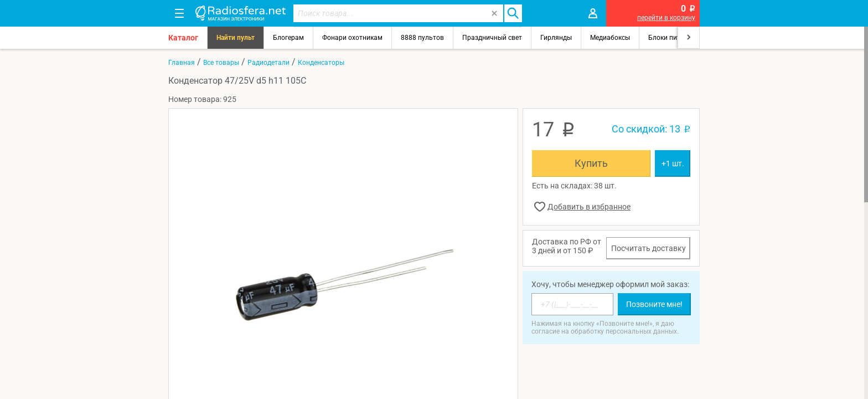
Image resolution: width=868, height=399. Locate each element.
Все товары (221, 63)
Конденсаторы (321, 63)
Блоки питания (672, 38)
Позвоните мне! (654, 304)
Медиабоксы (610, 38)
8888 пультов (422, 38)
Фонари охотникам (352, 38)
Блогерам (288, 38)
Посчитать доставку (649, 248)
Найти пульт (236, 38)
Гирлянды (556, 38)
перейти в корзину (666, 18)
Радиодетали (268, 63)
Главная (182, 63)
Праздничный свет (492, 38)
